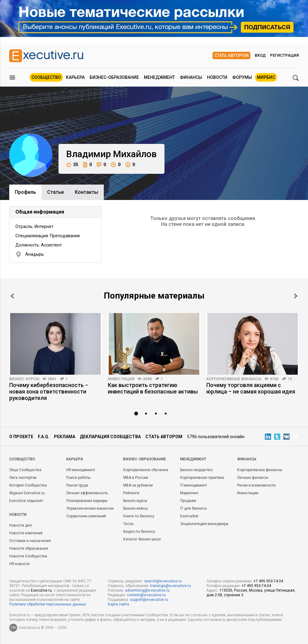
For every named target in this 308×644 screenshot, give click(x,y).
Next (296, 296)
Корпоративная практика (202, 478)
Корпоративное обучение (146, 470)
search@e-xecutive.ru (163, 581)
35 (72, 165)
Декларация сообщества (110, 437)
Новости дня (20, 525)
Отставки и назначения (30, 541)
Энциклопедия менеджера (204, 524)
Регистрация (284, 55)
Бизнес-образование (114, 77)
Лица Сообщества (25, 470)
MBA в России (136, 478)
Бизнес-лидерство (196, 470)
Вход (260, 55)
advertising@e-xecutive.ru (147, 590)
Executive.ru (41, 590)
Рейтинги (131, 493)
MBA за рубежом (138, 485)
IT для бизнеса (193, 508)
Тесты (128, 524)
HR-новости (19, 564)
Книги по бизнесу (139, 516)
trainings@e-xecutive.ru (171, 586)
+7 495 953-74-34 (268, 581)
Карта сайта (118, 604)
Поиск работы (78, 478)
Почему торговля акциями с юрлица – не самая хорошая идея (251, 388)
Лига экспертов (23, 478)
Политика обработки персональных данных (48, 604)
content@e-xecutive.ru (146, 595)
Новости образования (29, 548)
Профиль (25, 192)
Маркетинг (189, 493)
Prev (12, 296)
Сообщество (46, 77)
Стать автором (231, 55)
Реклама (65, 437)
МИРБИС (266, 77)
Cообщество (22, 459)
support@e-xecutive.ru (149, 600)
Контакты (87, 192)
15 (290, 379)
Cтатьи (55, 192)
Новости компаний (26, 533)
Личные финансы (253, 478)
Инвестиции (121, 379)
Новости (217, 77)
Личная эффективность (87, 493)
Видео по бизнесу (139, 532)
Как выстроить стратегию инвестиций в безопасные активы (153, 388)
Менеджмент (159, 77)
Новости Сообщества (28, 556)
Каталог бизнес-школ (142, 539)
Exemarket (189, 516)
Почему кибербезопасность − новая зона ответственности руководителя (49, 391)
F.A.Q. (44, 437)
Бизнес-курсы (24, 379)
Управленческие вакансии (90, 508)
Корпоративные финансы (234, 379)
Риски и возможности (256, 485)
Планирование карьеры (87, 501)
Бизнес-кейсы (136, 508)
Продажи (188, 501)
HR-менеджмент (81, 470)
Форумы (242, 77)
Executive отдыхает (26, 501)
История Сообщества (28, 485)
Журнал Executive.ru (27, 493)
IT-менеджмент (194, 485)
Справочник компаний (86, 516)
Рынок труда (77, 485)
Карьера (75, 77)
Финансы (191, 77)
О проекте (21, 437)
